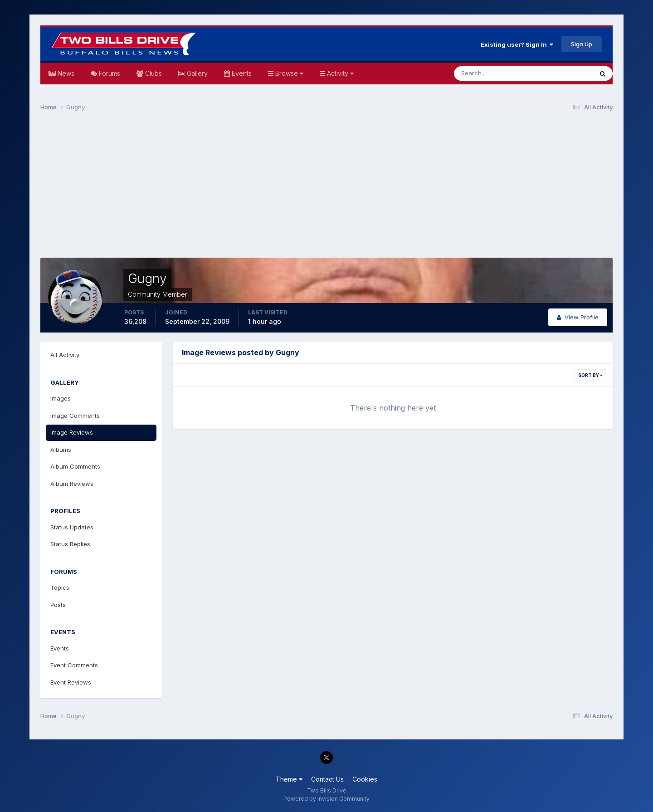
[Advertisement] (326, 189)
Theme (289, 779)
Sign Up (582, 44)
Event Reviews (71, 682)
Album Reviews (72, 484)
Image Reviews (72, 432)
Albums (61, 450)
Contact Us (327, 779)
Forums (109, 73)
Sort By (590, 375)
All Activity (65, 355)
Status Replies (70, 544)
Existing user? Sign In (517, 44)
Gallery (196, 73)
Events (241, 73)
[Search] (494, 73)
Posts (58, 605)
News (65, 73)
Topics (60, 587)
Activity (339, 73)
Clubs (153, 73)
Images (61, 398)
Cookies (365, 779)
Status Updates (72, 527)
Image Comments (75, 416)
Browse (288, 73)
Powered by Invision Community (326, 799)
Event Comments (74, 665)
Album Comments (75, 466)
